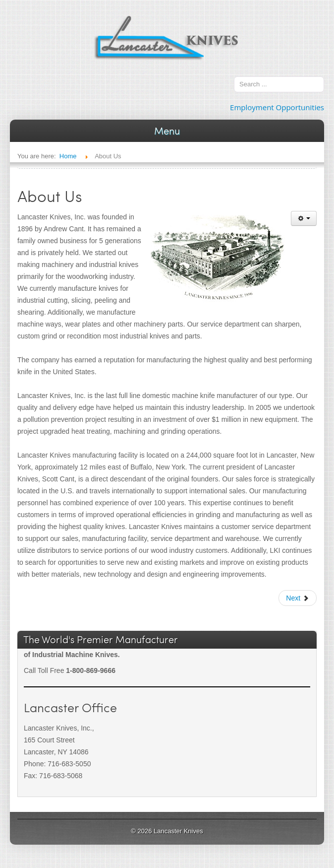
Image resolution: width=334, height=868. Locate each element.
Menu (167, 131)
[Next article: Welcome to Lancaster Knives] (298, 598)
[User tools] (304, 218)
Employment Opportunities (277, 107)
